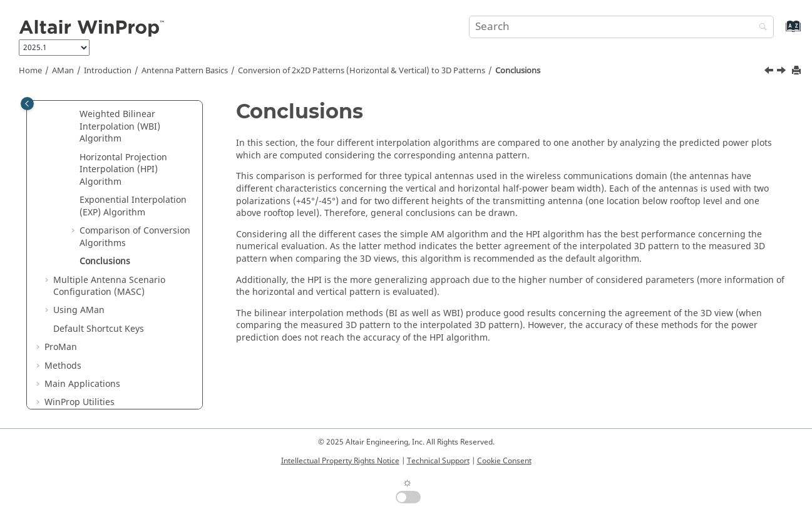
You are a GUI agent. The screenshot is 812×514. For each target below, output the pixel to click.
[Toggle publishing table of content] (27, 104)
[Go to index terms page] (780, 32)
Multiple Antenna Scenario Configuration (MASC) (109, 286)
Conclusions (518, 71)
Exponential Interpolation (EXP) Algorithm (133, 206)
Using (79, 310)
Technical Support (438, 461)
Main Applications (82, 384)
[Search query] (621, 27)
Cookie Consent (504, 461)
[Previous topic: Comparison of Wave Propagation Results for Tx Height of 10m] (770, 72)
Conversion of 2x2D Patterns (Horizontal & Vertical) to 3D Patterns (362, 71)
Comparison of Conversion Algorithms (135, 237)
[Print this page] (798, 71)
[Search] (760, 28)
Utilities (80, 402)
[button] (75, 115)
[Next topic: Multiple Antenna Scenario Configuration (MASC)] (783, 72)
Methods (63, 366)
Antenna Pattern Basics (185, 71)
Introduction (108, 71)
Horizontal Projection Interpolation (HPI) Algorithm (123, 170)
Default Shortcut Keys (99, 329)
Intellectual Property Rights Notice (340, 461)
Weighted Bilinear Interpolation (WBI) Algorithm (120, 126)
